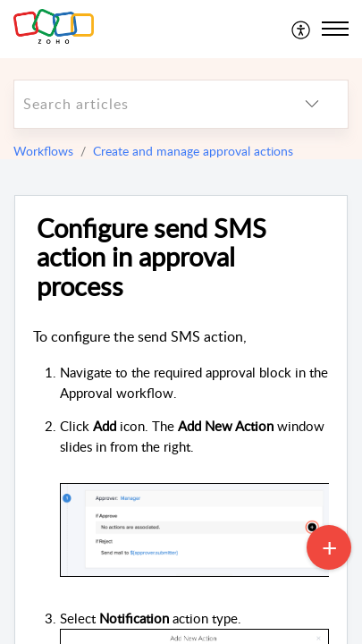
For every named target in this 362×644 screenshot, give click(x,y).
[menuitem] (302, 29)
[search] (145, 104)
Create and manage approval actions (193, 151)
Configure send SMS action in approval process (152, 258)
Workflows (43, 151)
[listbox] (312, 104)
